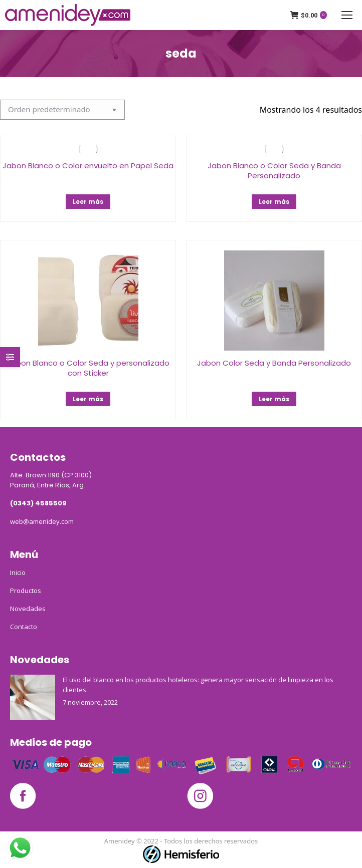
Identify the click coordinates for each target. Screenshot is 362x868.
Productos (26, 591)
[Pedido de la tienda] (62, 110)
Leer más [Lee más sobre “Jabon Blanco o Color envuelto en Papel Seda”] (88, 202)
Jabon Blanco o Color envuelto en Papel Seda (88, 166)
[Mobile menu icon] (347, 15)
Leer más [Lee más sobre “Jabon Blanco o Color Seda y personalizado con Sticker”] (88, 399)
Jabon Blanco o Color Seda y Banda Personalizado (274, 171)
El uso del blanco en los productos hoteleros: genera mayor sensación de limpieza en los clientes (198, 685)
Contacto (24, 627)
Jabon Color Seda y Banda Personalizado (274, 363)
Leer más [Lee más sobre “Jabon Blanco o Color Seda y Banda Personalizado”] (274, 202)
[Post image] (33, 697)
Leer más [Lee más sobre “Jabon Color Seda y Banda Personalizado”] (274, 399)
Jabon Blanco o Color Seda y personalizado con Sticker (88, 368)
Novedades (28, 609)
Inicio (18, 572)
